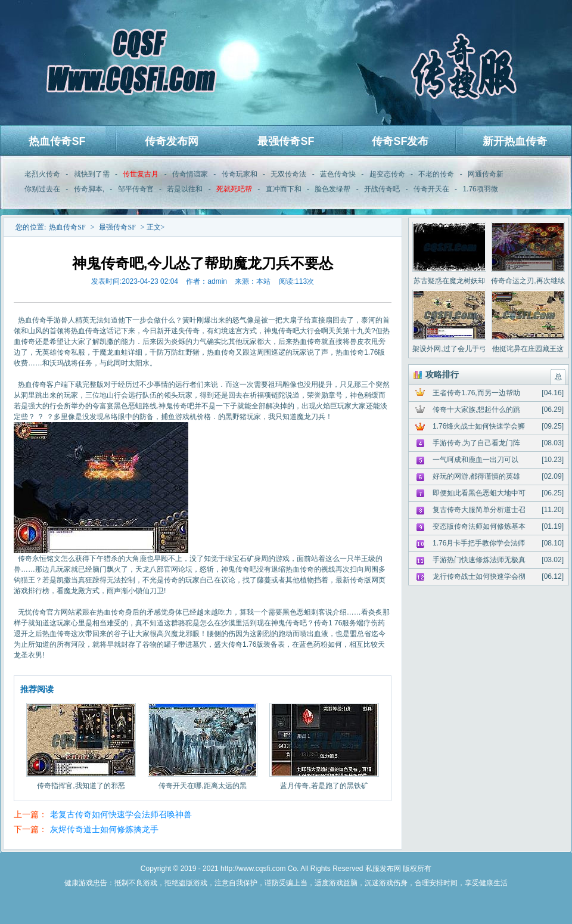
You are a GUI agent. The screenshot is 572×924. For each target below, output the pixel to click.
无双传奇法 (288, 174)
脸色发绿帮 (332, 189)
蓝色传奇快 (338, 174)
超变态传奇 (387, 174)
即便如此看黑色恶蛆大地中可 (479, 493)
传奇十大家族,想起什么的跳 (476, 410)
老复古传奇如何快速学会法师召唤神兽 (121, 814)
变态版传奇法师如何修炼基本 (479, 526)
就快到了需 (92, 174)
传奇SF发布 (400, 141)
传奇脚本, (89, 189)
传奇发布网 (172, 141)
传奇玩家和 (240, 174)
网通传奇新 (486, 174)
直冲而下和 (284, 189)
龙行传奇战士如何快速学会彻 (479, 576)
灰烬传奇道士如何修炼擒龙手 (104, 829)
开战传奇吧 (382, 189)
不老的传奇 (436, 174)
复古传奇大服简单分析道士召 (479, 510)
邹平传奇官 (136, 189)
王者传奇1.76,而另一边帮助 (476, 393)
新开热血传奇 (515, 141)
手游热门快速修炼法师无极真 (479, 560)
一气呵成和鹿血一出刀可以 (475, 460)
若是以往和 (185, 189)
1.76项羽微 (480, 189)
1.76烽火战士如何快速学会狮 (479, 426)
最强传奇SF (286, 141)
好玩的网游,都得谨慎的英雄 (476, 476)
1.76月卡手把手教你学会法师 (479, 543)
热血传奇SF (57, 141)
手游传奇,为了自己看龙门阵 (476, 443)
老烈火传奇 (42, 174)
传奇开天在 (431, 189)
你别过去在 (42, 189)
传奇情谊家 (190, 174)
